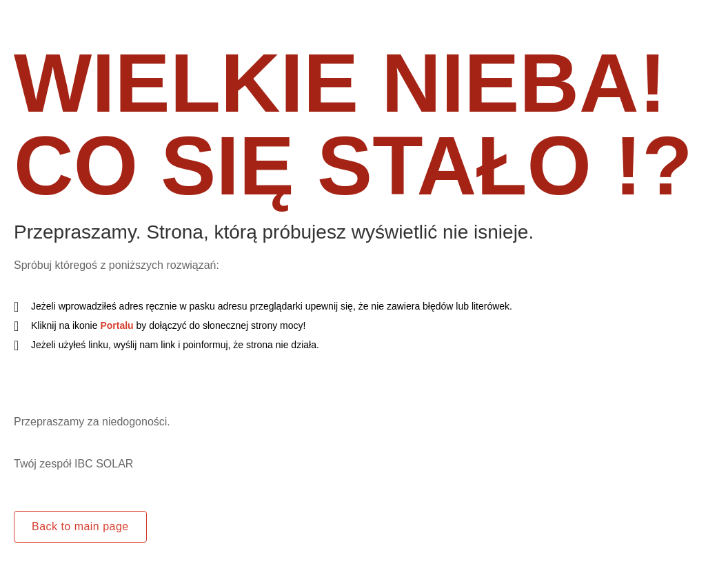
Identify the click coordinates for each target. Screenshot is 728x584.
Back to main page (80, 526)
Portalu (117, 325)
